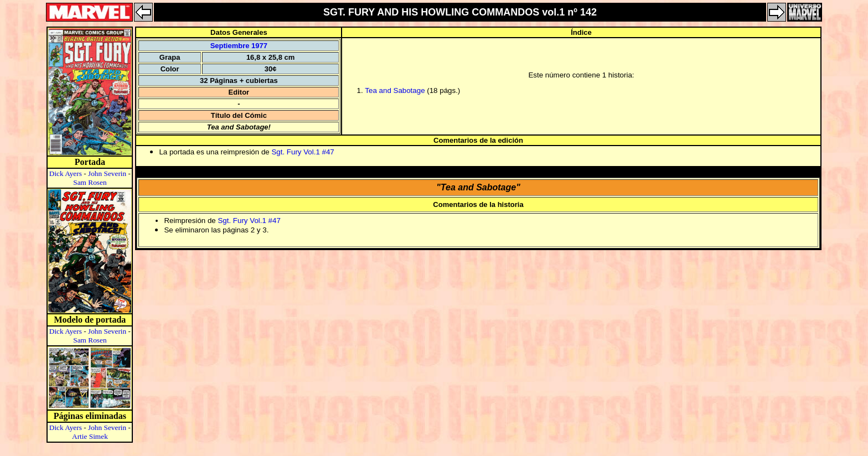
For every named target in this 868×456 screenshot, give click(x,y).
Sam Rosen (90, 182)
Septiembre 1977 (239, 46)
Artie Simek (90, 436)
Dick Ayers (66, 173)
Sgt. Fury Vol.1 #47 (303, 152)
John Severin (107, 173)
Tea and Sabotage (395, 90)
